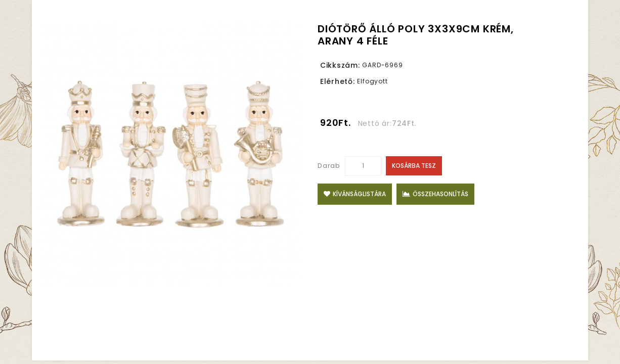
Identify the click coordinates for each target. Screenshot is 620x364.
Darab (329, 166)
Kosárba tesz (414, 166)
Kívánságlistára (355, 194)
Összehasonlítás (435, 194)
